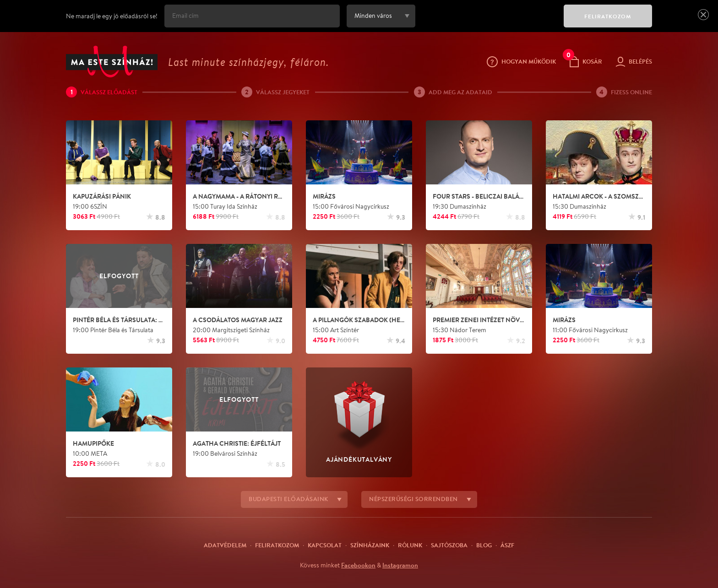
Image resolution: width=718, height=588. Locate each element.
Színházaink (370, 545)
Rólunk (410, 545)
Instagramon (400, 565)
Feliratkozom (277, 545)
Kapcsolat (325, 545)
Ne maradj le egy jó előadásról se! (112, 16)
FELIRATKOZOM (608, 16)
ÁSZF (507, 545)
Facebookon (358, 565)
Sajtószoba (449, 545)
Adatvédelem (225, 545)
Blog (484, 545)
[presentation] (487, 22)
